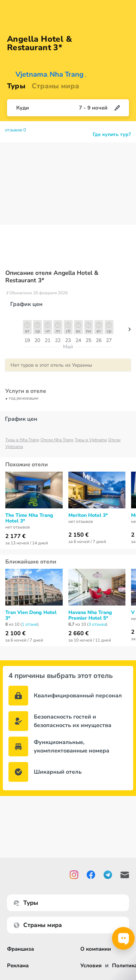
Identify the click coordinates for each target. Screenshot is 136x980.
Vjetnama (31, 74)
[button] (130, 331)
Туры (16, 86)
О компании (96, 949)
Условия (91, 966)
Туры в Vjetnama (91, 440)
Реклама (18, 966)
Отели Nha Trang (57, 440)
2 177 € (16, 536)
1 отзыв (30, 624)
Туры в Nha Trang (22, 440)
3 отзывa (97, 624)
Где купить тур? (112, 134)
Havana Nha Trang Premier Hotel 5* (90, 615)
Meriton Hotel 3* (88, 515)
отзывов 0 (16, 130)
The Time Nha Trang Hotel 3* (29, 518)
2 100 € (16, 633)
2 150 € (79, 535)
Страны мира (55, 86)
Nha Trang (67, 74)
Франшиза (20, 949)
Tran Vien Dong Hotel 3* (31, 615)
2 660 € (79, 633)
